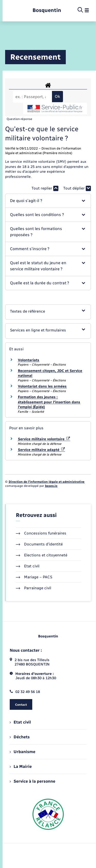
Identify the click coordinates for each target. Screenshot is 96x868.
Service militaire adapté (41, 450)
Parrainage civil (34, 588)
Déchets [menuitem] (20, 737)
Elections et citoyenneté (42, 555)
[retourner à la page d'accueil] (47, 10)
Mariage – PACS (34, 577)
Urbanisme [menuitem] (23, 752)
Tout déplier (77, 188)
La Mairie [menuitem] (21, 766)
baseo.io (51, 486)
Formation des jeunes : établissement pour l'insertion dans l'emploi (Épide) (49, 402)
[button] (48, 201)
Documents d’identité (39, 544)
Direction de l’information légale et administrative (47, 482)
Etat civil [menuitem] (20, 722)
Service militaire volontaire (44, 439)
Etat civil (28, 566)
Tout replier (45, 188)
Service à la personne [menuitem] (33, 781)
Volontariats (29, 360)
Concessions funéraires (41, 533)
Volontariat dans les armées (42, 386)
